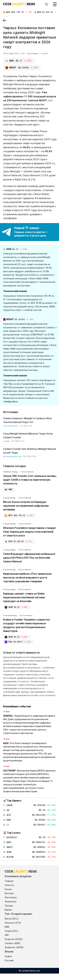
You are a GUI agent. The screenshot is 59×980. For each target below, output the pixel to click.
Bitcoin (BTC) (12, 925)
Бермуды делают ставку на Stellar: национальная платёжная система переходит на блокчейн (24, 598)
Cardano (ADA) (13, 950)
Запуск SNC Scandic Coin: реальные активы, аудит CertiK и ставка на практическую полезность (30, 480)
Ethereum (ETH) (13, 929)
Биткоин (9, 900)
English (8, 963)
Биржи (8, 916)
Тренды (9, 912)
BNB (7, 933)
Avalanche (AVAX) (14, 954)
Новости (9, 892)
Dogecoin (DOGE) (14, 946)
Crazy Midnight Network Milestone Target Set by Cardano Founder (28, 436)
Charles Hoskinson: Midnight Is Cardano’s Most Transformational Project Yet (27, 421)
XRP (7, 942)
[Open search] (47, 4)
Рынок (8, 896)
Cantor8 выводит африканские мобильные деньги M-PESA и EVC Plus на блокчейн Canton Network (29, 559)
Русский (9, 967)
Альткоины (11, 904)
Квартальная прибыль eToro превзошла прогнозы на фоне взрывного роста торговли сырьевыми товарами (27, 579)
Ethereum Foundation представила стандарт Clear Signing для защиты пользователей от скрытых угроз (30, 532)
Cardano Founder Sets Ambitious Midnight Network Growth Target (30, 451)
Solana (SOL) (11, 937)
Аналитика (10, 908)
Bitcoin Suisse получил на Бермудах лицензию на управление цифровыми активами (26, 506)
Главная (9, 888)
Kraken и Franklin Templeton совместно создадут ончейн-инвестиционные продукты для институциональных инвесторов (27, 627)
